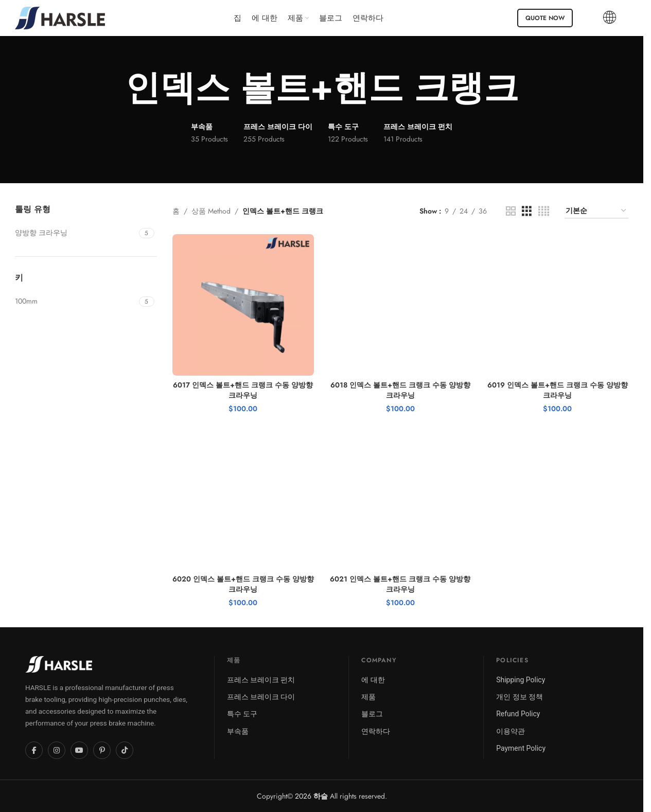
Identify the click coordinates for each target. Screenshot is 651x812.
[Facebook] (34, 750)
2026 (311, 796)
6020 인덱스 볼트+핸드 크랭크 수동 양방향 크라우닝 (243, 584)
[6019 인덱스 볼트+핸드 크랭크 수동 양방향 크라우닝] (558, 305)
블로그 (372, 714)
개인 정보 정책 (520, 697)
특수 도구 (242, 714)
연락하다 (376, 731)
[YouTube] (79, 750)
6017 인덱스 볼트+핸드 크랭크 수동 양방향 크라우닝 (243, 390)
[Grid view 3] (527, 211)
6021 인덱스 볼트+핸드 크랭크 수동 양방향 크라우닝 (400, 584)
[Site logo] (60, 17)
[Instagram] (57, 750)
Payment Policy (521, 748)
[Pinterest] (102, 750)
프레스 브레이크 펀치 (261, 680)
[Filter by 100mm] (76, 302)
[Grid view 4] (544, 211)
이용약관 (511, 731)
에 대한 (373, 680)
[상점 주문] (596, 211)
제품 (368, 697)
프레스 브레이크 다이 (261, 697)
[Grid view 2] (511, 211)
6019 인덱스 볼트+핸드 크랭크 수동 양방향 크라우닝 (558, 390)
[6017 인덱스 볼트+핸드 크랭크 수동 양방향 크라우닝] (243, 305)
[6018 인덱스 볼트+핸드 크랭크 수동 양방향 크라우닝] (400, 305)
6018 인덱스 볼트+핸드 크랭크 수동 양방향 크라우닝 (400, 390)
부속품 (238, 731)
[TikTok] (125, 750)
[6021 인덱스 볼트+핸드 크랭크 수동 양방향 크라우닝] (400, 499)
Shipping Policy (521, 680)
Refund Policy (518, 714)
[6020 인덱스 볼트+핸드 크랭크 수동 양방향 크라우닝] (243, 499)
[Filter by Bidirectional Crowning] (76, 233)
